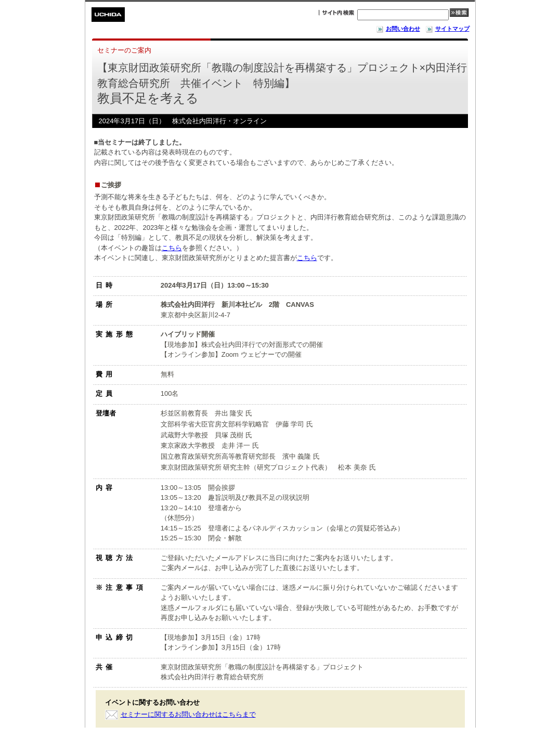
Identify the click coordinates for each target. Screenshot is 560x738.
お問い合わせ (398, 29)
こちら (172, 248)
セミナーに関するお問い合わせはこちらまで (188, 714)
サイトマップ (447, 29)
